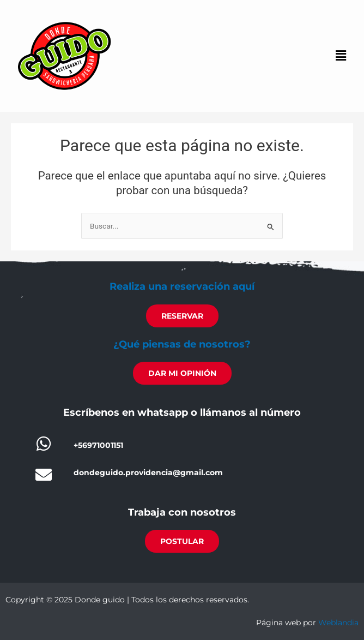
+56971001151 (98, 445)
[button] (341, 56)
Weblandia (338, 623)
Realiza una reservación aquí (182, 286)
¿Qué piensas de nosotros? (182, 344)
